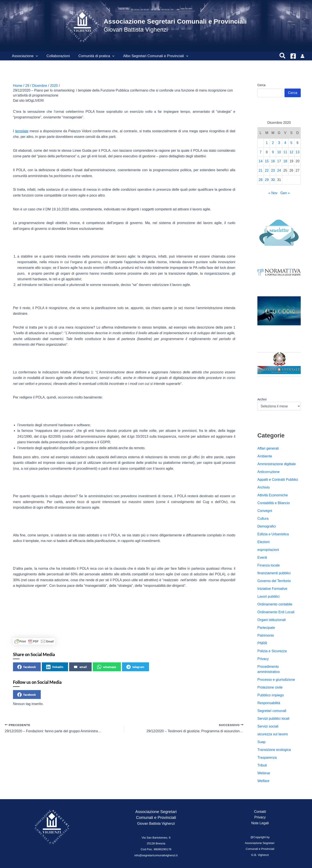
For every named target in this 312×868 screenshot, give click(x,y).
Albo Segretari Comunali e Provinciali (152, 56)
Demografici (267, 526)
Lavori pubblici (268, 596)
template (22, 131)
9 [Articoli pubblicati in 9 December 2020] (273, 152)
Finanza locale (269, 565)
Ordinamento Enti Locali (276, 612)
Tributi (262, 765)
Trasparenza (267, 757)
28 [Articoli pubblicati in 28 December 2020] (261, 180)
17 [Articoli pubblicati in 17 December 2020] (279, 161)
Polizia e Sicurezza (272, 651)
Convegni (265, 511)
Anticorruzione (268, 472)
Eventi (262, 557)
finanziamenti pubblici (274, 573)
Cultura (263, 519)
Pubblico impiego (271, 695)
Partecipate (266, 628)
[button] (35, 56)
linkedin (55, 667)
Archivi (262, 399)
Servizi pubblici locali (273, 719)
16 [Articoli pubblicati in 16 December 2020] (273, 161)
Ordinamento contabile (275, 604)
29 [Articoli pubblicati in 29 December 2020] (267, 180)
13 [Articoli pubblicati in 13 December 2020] (297, 152)
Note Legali (260, 823)
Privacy (263, 659)
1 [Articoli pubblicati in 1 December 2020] (267, 143)
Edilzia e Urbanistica (273, 534)
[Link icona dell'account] (302, 56)
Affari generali (268, 448)
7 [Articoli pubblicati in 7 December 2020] (261, 152)
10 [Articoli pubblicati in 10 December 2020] (279, 152)
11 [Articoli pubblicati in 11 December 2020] (285, 152)
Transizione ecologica (274, 750)
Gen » (285, 193)
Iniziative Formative (272, 589)
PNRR (262, 643)
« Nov (273, 193)
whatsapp (107, 667)
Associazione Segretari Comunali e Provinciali (175, 21)
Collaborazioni (56, 56)
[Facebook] (293, 56)
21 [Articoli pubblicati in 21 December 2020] (261, 170)
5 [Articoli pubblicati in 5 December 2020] (291, 143)
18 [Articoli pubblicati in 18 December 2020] (285, 161)
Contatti (260, 812)
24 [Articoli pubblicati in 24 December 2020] (279, 170)
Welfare (263, 781)
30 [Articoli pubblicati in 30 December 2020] (273, 180)
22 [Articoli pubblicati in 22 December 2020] (267, 170)
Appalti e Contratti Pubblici (278, 480)
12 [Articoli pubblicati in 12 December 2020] (291, 152)
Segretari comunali (272, 711)
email (80, 667)
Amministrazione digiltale (277, 464)
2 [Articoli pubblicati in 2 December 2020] (273, 143)
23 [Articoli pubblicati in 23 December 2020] (273, 170)
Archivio (264, 487)
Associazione (24, 56)
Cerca (261, 85)
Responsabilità (269, 703)
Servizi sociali (268, 726)
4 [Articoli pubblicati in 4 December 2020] (285, 143)
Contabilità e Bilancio (274, 503)
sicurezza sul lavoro (273, 734)
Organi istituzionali (272, 620)
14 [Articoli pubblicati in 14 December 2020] (261, 161)
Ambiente (265, 456)
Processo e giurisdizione (276, 680)
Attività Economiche (273, 495)
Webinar (264, 773)
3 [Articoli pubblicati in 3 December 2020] (279, 143)
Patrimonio (266, 635)
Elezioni (263, 542)
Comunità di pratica (93, 56)
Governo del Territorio (274, 581)
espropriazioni (268, 550)
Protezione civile (270, 687)
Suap (261, 742)
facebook (27, 667)
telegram (135, 667)
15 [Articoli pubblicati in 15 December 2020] (267, 161)
